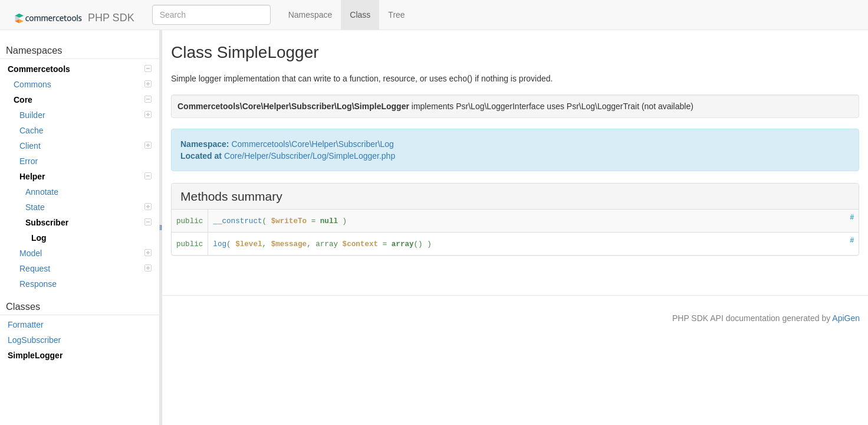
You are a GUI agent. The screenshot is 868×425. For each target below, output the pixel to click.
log (220, 244)
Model (86, 253)
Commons (83, 84)
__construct (237, 221)
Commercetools (80, 69)
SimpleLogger (35, 355)
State (88, 207)
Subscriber (88, 223)
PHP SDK (72, 18)
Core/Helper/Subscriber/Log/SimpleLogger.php (310, 156)
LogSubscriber (34, 340)
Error (29, 161)
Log (39, 238)
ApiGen (846, 318)
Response (38, 284)
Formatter (26, 325)
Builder (86, 115)
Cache (31, 130)
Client (86, 146)
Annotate (42, 192)
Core (83, 100)
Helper (86, 176)
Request (86, 269)
